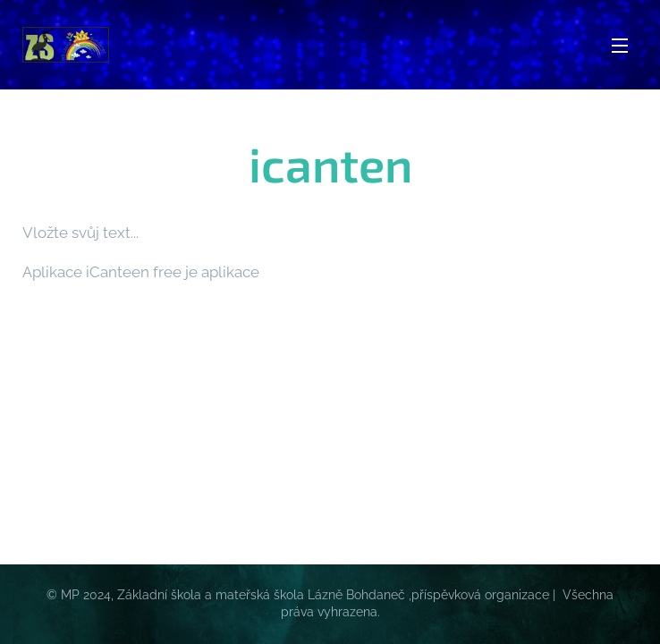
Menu (620, 46)
